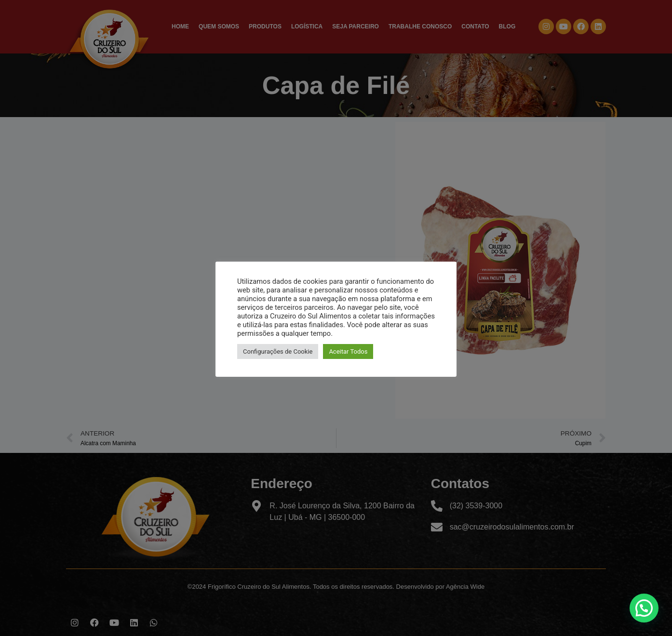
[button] (644, 608)
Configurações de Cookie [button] (278, 351)
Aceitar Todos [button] (348, 351)
